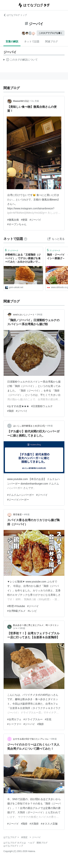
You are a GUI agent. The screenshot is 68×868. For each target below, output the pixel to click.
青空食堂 (17, 515)
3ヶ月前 (35, 101)
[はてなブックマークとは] (26, 239)
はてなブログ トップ (15, 15)
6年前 (54, 739)
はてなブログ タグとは (15, 843)
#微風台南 (13, 220)
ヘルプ (31, 843)
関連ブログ (51, 41)
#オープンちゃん (17, 224)
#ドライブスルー (33, 719)
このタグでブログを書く (51, 33)
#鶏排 (11, 411)
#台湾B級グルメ (16, 611)
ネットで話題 (32, 41)
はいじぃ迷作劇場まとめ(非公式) (29, 426)
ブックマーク (12, 250)
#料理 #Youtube (16, 606)
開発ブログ (42, 843)
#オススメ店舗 (49, 824)
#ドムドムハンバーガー (21, 495)
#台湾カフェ (14, 719)
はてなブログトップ (13, 846)
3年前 (40, 315)
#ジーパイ (35, 220)
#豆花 (48, 719)
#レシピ (32, 611)
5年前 (22, 628)
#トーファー (14, 724)
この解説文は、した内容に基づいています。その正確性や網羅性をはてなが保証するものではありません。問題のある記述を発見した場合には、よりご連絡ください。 (21, 60)
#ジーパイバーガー (18, 500)
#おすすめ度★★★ (18, 406)
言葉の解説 (12, 41)
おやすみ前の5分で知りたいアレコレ (31, 739)
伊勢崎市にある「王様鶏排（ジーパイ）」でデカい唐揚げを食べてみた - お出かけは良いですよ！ (23, 259)
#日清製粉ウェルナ (42, 406)
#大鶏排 (34, 824)
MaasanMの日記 (21, 101)
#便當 (24, 220)
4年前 (50, 426)
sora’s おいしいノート (24, 315)
